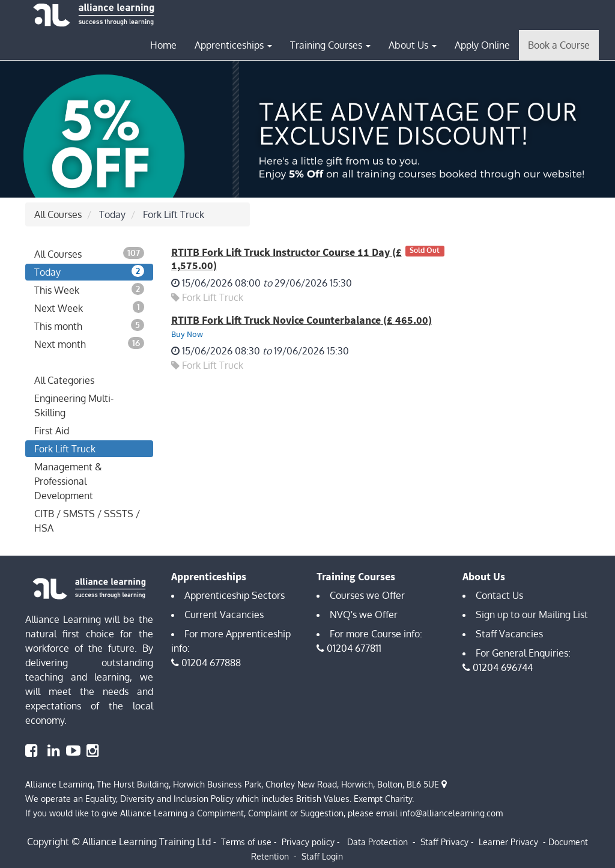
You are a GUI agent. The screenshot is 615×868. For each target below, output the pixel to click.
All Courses (58, 214)
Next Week (89, 308)
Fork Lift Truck (65, 449)
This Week (89, 290)
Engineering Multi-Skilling (74, 405)
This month (89, 326)
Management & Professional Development (68, 481)
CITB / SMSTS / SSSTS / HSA (87, 521)
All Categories (64, 380)
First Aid (52, 431)
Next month (89, 344)
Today (89, 272)
